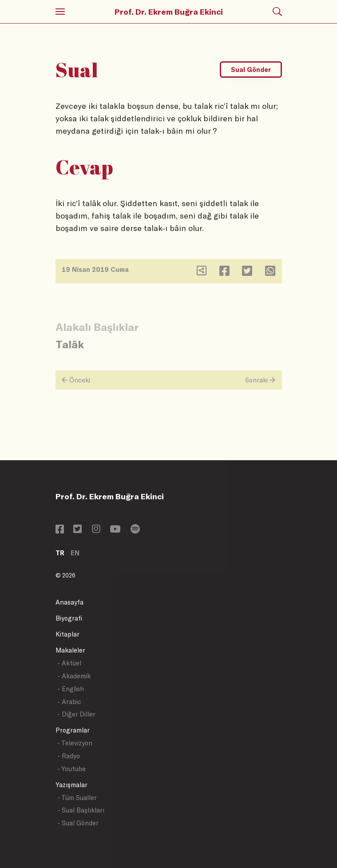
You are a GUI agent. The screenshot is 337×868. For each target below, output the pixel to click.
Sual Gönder (251, 70)
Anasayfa (69, 602)
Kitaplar (67, 634)
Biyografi (69, 618)
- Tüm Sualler (77, 798)
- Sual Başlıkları (81, 810)
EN (75, 553)
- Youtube (71, 769)
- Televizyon (75, 743)
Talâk (70, 344)
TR (60, 553)
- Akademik (74, 676)
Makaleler (70, 650)
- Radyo (69, 756)
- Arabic (69, 702)
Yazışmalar (71, 785)
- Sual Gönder (78, 823)
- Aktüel (69, 663)
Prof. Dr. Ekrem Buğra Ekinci (169, 12)
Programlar (73, 730)
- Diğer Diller (76, 714)
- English (71, 689)
